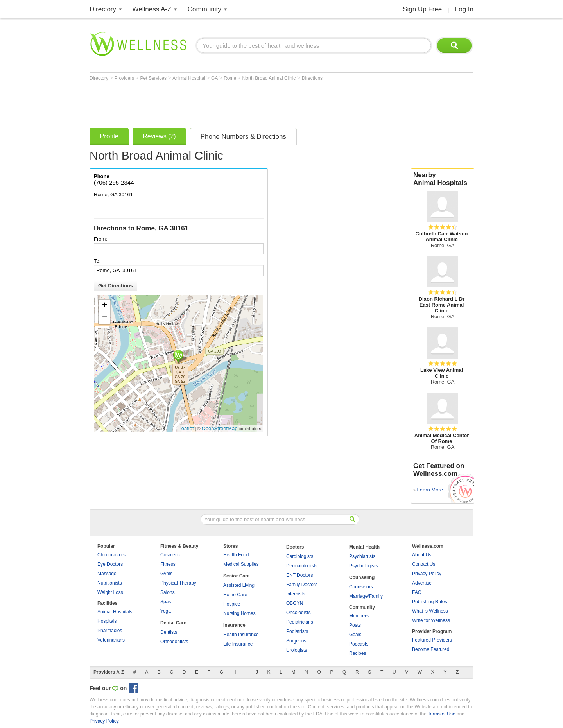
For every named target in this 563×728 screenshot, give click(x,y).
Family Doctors (302, 585)
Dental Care (173, 623)
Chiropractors (111, 555)
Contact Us (424, 564)
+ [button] (105, 306)
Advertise (422, 583)
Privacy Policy (427, 574)
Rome (230, 78)
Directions (312, 78)
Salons (168, 592)
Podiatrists (297, 631)
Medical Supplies (241, 564)
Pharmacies (110, 631)
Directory (103, 9)
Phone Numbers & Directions (243, 137)
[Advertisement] (232, 102)
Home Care (235, 595)
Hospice (232, 604)
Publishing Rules (429, 602)
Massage (107, 574)
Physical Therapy (178, 583)
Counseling (362, 577)
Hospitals (107, 621)
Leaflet (186, 428)
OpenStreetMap (220, 428)
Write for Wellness (431, 620)
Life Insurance (238, 644)
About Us (422, 555)
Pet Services (154, 78)
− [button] (105, 318)
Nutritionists (110, 583)
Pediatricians (300, 622)
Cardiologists (300, 556)
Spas (166, 602)
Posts (355, 625)
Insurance (234, 625)
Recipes (358, 653)
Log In (464, 9)
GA (215, 78)
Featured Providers (432, 640)
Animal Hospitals (115, 612)
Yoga (166, 611)
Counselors (361, 587)
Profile (109, 136)
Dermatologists (302, 566)
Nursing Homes (239, 613)
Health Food (236, 555)
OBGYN (295, 603)
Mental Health (364, 547)
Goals (355, 635)
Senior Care (236, 576)
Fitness (168, 564)
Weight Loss (110, 592)
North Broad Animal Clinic (270, 78)
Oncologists (299, 613)
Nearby (443, 179)
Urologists (297, 650)
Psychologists (363, 566)
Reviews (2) (159, 136)
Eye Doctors (110, 564)
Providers (125, 78)
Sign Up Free (422, 9)
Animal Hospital (189, 78)
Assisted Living (239, 585)
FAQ (417, 592)
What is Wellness (430, 611)
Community (204, 9)
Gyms (166, 574)
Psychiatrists (362, 556)
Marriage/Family (366, 596)
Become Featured (431, 649)
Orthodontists (174, 642)
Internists (296, 594)
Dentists (169, 632)
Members (359, 616)
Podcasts (359, 644)
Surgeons (296, 641)
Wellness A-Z (152, 9)
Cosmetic (170, 555)
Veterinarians (111, 640)
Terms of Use (442, 714)
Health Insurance (241, 635)
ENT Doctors (299, 575)
